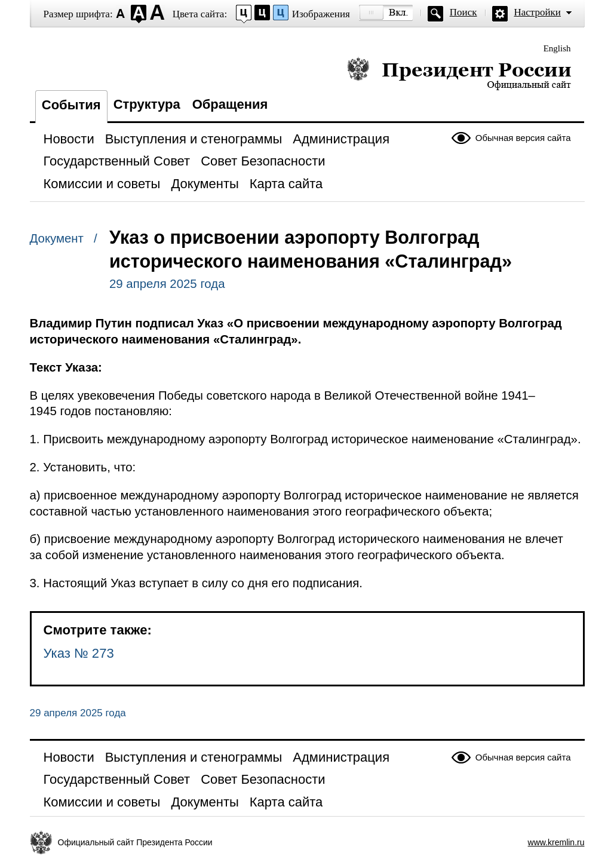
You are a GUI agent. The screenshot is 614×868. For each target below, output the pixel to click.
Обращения (230, 104)
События (71, 105)
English (557, 48)
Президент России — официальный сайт (459, 73)
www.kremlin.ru (556, 842)
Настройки (538, 12)
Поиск (463, 12)
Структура (147, 104)
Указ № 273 (79, 653)
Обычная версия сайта (523, 138)
